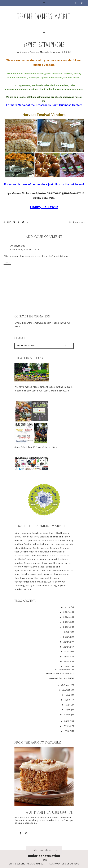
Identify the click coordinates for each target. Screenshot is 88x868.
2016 (66, 657)
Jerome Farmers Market (44, 16)
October (66, 685)
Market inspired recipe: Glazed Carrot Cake (49, 812)
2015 (66, 662)
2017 (67, 652)
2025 (66, 612)
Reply (7, 263)
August (66, 690)
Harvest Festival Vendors (44, 44)
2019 (66, 642)
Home (44, 860)
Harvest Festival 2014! (61, 678)
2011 (67, 731)
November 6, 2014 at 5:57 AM (25, 250)
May (68, 705)
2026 (68, 607)
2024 (66, 617)
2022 (66, 627)
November (64, 670)
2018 (66, 647)
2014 (67, 667)
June (68, 700)
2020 (66, 637)
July (68, 695)
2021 (67, 632)
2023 (66, 622)
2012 (66, 726)
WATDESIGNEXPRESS (68, 864)
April (68, 710)
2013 (67, 721)
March (67, 715)
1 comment (77, 222)
